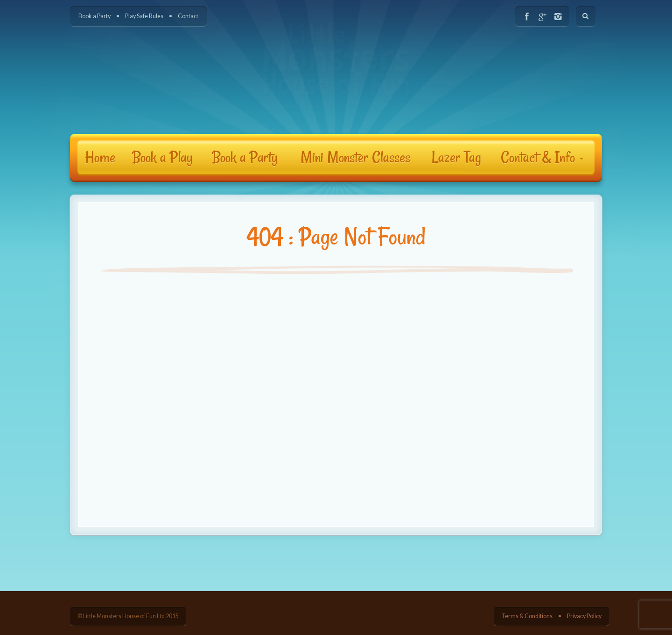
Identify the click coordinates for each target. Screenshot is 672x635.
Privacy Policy (584, 616)
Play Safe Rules (144, 16)
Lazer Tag (456, 157)
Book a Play (162, 157)
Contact (188, 16)
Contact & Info (542, 157)
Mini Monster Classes (355, 157)
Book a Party (94, 16)
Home (100, 157)
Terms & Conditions (527, 616)
